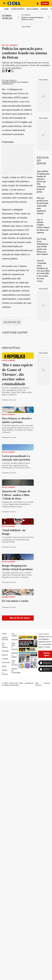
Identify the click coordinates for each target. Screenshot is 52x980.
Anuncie (47, 683)
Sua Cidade (14, 635)
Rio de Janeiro (32, 9)
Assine (45, 3)
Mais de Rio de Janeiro (20, 618)
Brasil (4, 666)
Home (6, 9)
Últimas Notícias (18, 9)
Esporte (5, 655)
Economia (6, 663)
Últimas (7, 17)
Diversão (44, 9)
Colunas (5, 659)
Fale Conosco (39, 684)
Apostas (15, 640)
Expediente (29, 683)
